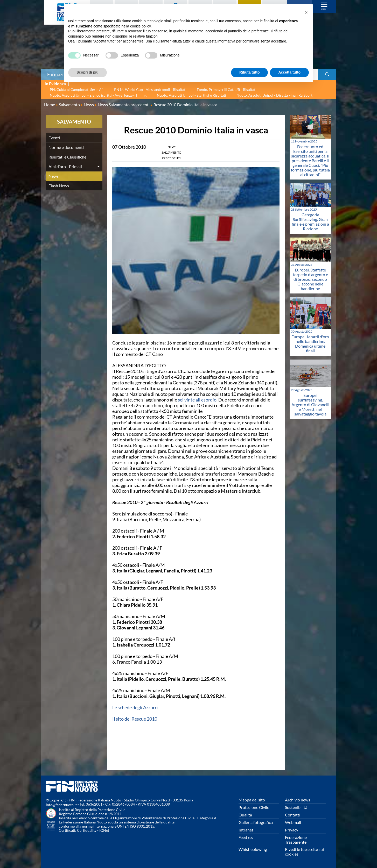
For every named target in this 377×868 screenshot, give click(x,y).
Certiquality (87, 830)
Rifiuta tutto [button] (250, 72)
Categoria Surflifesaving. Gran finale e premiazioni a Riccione (310, 222)
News (54, 176)
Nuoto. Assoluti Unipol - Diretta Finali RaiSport (274, 95)
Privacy (292, 830)
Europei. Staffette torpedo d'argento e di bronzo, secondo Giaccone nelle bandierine (310, 279)
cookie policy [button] (140, 26)
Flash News (59, 186)
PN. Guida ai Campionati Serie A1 (77, 89)
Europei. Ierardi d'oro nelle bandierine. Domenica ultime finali (310, 344)
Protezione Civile (254, 807)
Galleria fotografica (256, 822)
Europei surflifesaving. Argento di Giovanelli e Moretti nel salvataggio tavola (310, 404)
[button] (306, 12)
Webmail (293, 822)
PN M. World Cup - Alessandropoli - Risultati (150, 89)
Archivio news (298, 800)
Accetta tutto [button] (289, 72)
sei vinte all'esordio (197, 400)
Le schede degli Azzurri (135, 707)
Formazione (59, 74)
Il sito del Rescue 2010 (135, 719)
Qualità (245, 815)
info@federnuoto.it (61, 805)
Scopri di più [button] (88, 72)
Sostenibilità (296, 807)
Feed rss (246, 837)
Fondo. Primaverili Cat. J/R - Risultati (227, 89)
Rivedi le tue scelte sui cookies (304, 852)
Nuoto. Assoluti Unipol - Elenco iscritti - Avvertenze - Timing (98, 95)
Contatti (293, 815)
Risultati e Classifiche (67, 157)
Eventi (54, 138)
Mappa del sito (252, 800)
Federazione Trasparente (296, 840)
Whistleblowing (253, 849)
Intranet (246, 830)
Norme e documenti (66, 147)
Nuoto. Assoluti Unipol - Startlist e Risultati (191, 95)
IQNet (104, 830)
